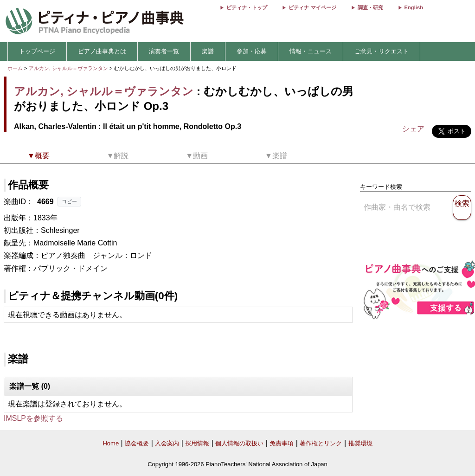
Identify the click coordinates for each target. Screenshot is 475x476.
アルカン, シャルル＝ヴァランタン (68, 68)
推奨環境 (360, 443)
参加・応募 (252, 51)
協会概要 (137, 443)
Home (111, 443)
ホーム (15, 68)
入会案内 (167, 443)
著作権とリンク (321, 443)
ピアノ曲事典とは (102, 51)
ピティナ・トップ (247, 7)
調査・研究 (370, 7)
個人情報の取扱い (239, 443)
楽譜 (208, 51)
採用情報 (197, 443)
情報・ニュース (311, 51)
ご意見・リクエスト (382, 51)
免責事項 (282, 443)
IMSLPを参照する (33, 418)
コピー (69, 201)
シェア (413, 129)
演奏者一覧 (164, 51)
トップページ (37, 51)
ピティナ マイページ (312, 7)
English (414, 7)
